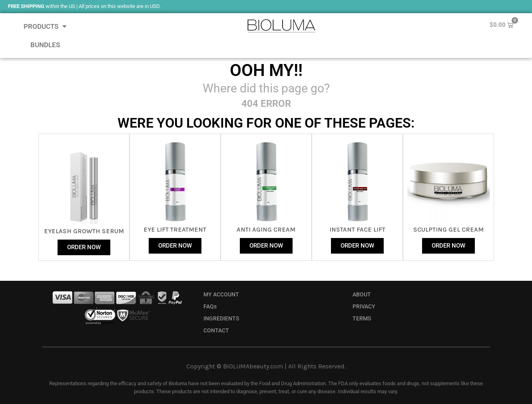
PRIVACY (364, 307)
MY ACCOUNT (221, 295)
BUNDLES (45, 45)
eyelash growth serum (84, 231)
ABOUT (362, 295)
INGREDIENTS (221, 319)
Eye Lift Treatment (175, 229)
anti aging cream (266, 229)
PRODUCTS (45, 26)
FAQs (210, 307)
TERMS (362, 319)
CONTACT (216, 331)
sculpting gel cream (448, 229)
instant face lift (357, 229)
